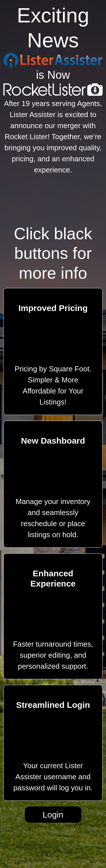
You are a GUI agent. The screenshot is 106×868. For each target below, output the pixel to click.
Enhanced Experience (53, 578)
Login (53, 815)
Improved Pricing (53, 308)
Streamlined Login (53, 705)
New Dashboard (53, 441)
